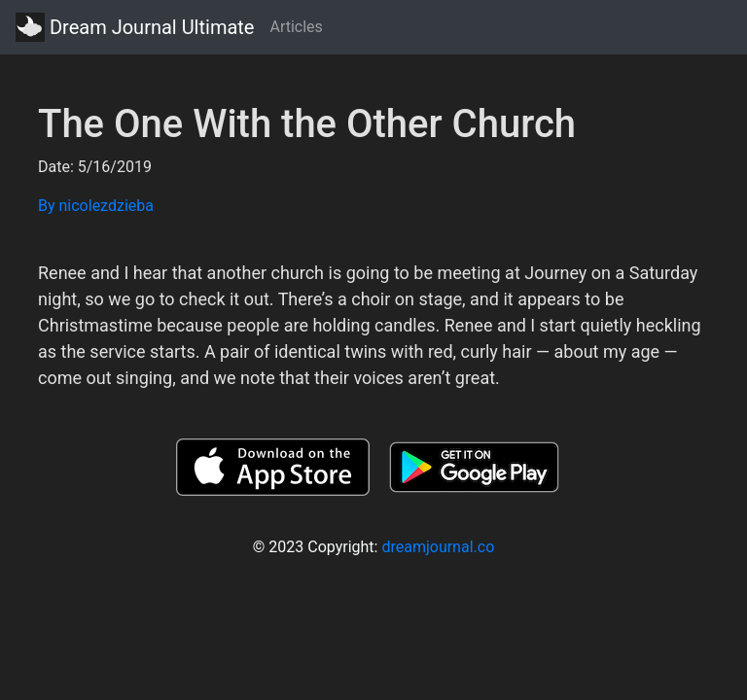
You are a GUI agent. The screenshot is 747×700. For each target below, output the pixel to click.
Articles (296, 27)
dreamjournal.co (438, 547)
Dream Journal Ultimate (135, 27)
